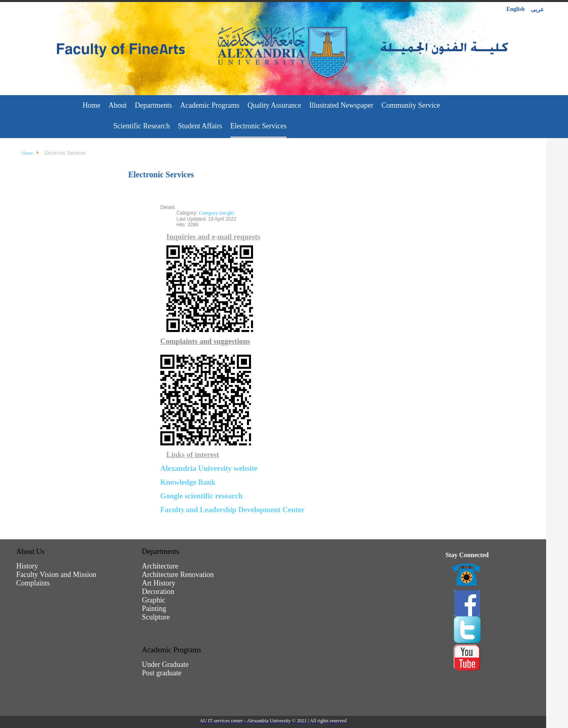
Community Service (411, 105)
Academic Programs (210, 105)
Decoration (158, 592)
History (27, 566)
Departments (153, 105)
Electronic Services (258, 126)
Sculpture (156, 617)
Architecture (160, 566)
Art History (159, 583)
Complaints (33, 583)
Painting (154, 609)
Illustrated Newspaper (341, 105)
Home (91, 105)
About (118, 105)
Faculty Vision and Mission (56, 575)
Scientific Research (141, 126)
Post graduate (162, 673)
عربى (537, 10)
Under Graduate (165, 664)
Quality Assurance (274, 105)
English (516, 9)
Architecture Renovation (178, 575)
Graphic (154, 600)
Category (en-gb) (216, 213)
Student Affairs (200, 126)
